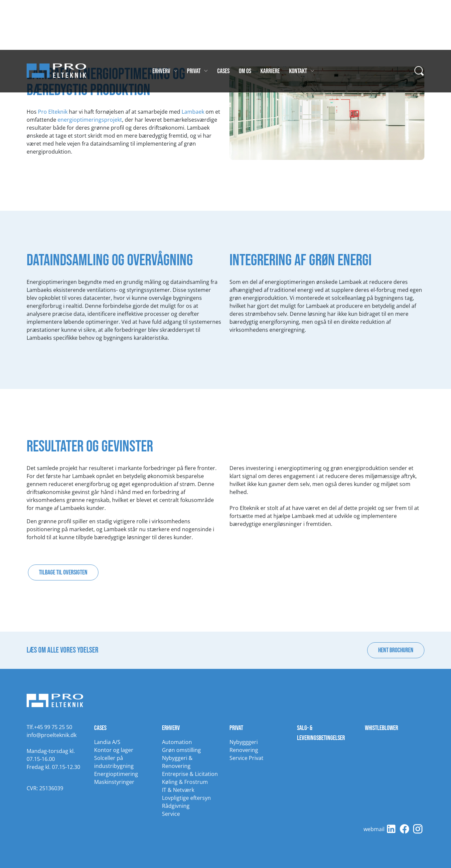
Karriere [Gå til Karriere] (270, 71)
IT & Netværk (178, 790)
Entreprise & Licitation (190, 774)
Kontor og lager (114, 750)
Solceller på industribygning (114, 762)
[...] (419, 71)
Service (171, 814)
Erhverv (171, 728)
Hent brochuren (396, 650)
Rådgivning (176, 806)
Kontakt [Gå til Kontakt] (302, 71)
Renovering (244, 750)
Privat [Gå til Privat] (197, 71)
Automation (177, 742)
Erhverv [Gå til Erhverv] (165, 71)
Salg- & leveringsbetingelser (321, 733)
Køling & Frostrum (185, 782)
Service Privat (246, 758)
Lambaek (193, 112)
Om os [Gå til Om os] (245, 71)
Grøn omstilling (181, 750)
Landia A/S (107, 742)
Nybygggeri (244, 742)
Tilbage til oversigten (63, 572)
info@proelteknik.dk (52, 735)
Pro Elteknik (53, 112)
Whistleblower (381, 728)
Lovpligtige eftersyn (186, 798)
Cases (100, 728)
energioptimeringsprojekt (90, 120)
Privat (236, 728)
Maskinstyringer (114, 782)
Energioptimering (116, 774)
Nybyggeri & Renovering (177, 762)
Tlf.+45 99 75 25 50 (49, 727)
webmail (374, 829)
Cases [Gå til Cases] (223, 71)
